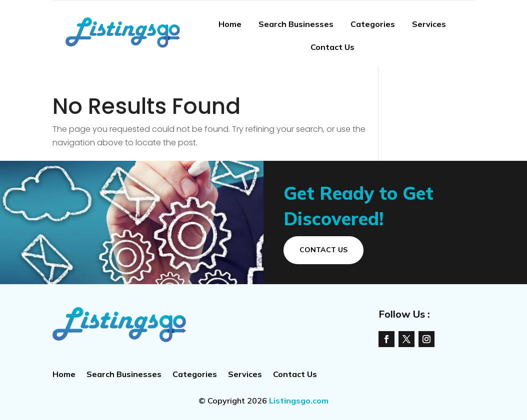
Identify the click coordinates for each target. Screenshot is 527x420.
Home (230, 24)
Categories (373, 24)
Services (429, 24)
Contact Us (332, 47)
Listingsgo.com (299, 401)
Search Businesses (296, 24)
